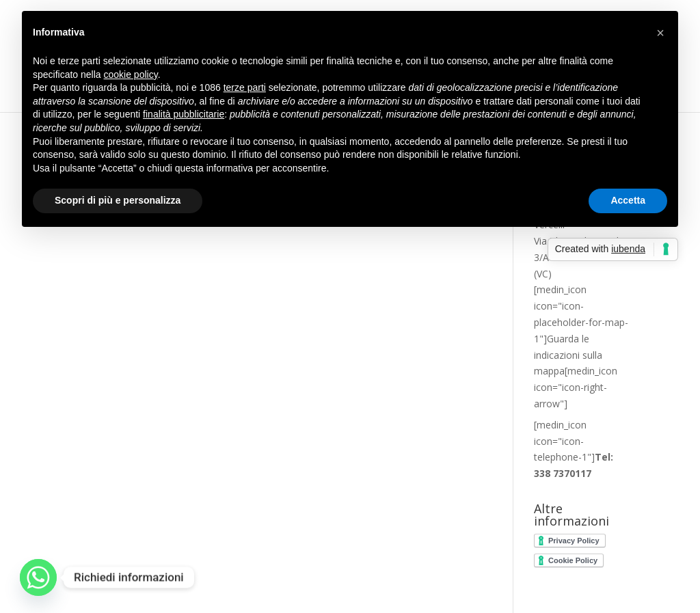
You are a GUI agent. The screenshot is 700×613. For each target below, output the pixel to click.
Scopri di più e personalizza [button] (118, 200)
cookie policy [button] (131, 74)
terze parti (245, 87)
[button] (660, 33)
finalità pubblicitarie (184, 114)
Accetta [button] (628, 200)
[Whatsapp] (38, 577)
